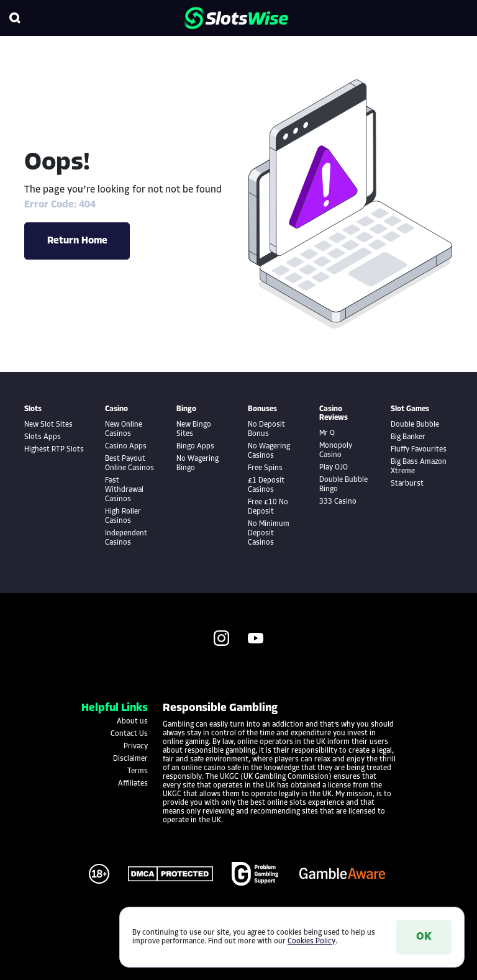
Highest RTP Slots (54, 450)
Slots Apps (43, 437)
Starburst (407, 484)
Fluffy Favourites (419, 450)
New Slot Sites (48, 425)
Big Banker (408, 437)
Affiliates (133, 784)
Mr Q (327, 433)
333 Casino (338, 502)
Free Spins (265, 468)
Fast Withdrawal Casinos (124, 490)
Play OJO (334, 468)
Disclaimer (130, 759)
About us (132, 722)
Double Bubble (415, 425)
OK (424, 937)
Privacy (136, 746)
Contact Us (129, 734)
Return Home (77, 241)
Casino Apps (126, 447)
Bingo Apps (195, 447)
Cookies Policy (311, 941)
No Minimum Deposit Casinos (269, 533)
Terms (138, 771)
